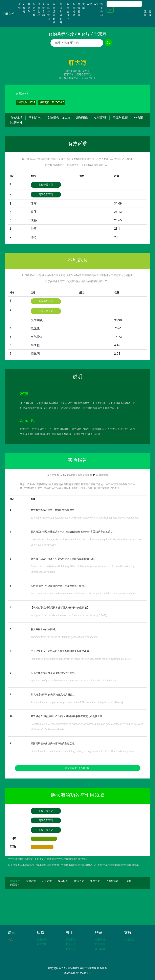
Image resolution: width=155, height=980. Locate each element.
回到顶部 (15, 881)
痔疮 (34, 237)
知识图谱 (79, 10)
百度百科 (22, 93)
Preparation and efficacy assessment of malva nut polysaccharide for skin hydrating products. (81, 659)
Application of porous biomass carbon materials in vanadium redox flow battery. (74, 681)
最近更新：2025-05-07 (52, 102)
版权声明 (42, 944)
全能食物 (44, 10)
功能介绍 (102, 10)
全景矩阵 (74, 10)
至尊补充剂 (48, 12)
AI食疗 (24, 8)
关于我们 (71, 940)
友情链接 (129, 940)
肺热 (34, 229)
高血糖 (35, 345)
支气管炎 (37, 337)
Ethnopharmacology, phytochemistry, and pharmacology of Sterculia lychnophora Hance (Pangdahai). (85, 518)
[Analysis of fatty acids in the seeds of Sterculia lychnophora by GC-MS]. (69, 615)
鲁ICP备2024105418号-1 (77, 973)
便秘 (34, 220)
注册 (145, 13)
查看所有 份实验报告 (77, 768)
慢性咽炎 (37, 320)
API (96, 4)
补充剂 (29, 8)
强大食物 (39, 10)
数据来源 (42, 940)
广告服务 (71, 949)
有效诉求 (16, 118)
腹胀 (34, 212)
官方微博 (100, 944)
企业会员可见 (89, 78)
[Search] (124, 4)
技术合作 (71, 944)
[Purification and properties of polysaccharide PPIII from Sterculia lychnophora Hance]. (77, 702)
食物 (20, 6)
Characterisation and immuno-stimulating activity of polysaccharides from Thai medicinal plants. (83, 751)
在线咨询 (100, 949)
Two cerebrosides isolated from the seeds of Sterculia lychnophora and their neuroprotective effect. (84, 594)
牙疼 (34, 204)
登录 (150, 13)
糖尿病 (35, 354)
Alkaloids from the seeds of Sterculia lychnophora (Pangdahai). (64, 637)
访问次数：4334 (26, 102)
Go (110, 10)
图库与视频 (120, 118)
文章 (84, 6)
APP (90, 4)
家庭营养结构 (54, 13)
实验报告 (58, 118)
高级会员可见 (46, 185)
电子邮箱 (100, 940)
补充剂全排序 (61, 13)
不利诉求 (35, 118)
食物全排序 (68, 12)
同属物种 (16, 122)
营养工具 (34, 10)
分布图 (139, 118)
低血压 (35, 328)
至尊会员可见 (84, 74)
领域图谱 (82, 118)
